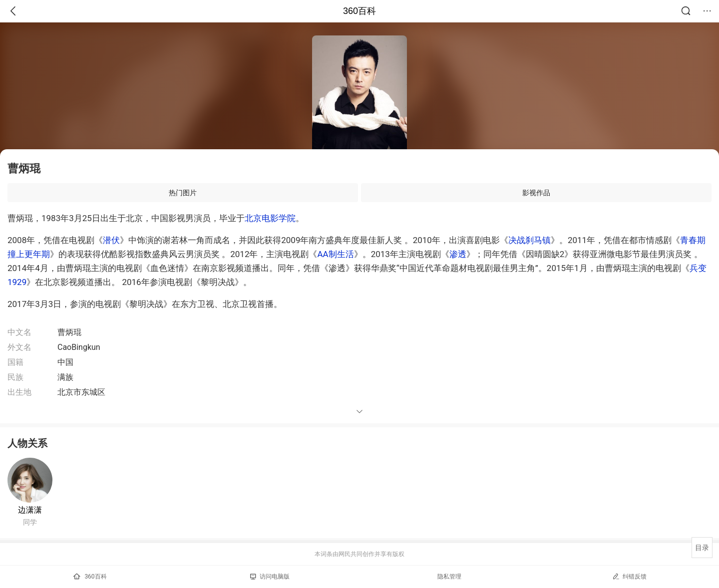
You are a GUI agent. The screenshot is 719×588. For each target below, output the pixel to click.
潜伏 (111, 240)
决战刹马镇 (530, 240)
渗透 (458, 254)
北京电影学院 (270, 218)
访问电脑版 (270, 577)
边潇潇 (30, 510)
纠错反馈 (629, 576)
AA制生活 (335, 254)
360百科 (359, 11)
